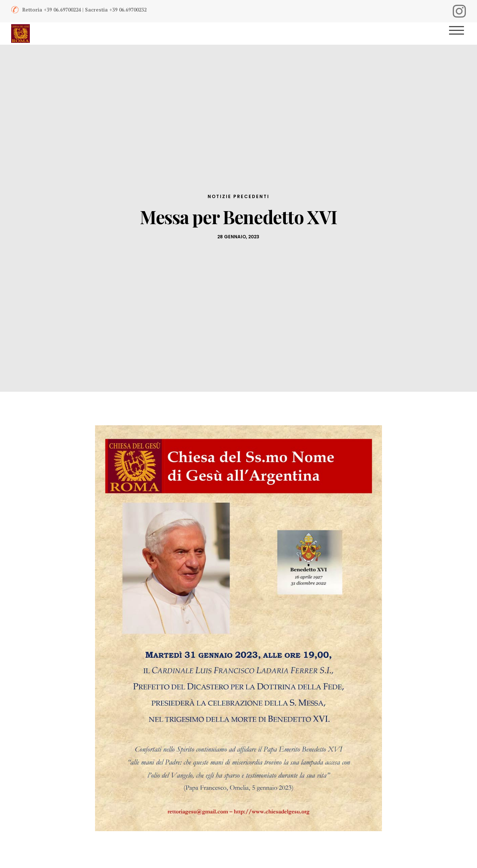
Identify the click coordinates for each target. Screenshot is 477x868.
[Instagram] (459, 11)
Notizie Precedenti (238, 196)
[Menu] (459, 34)
